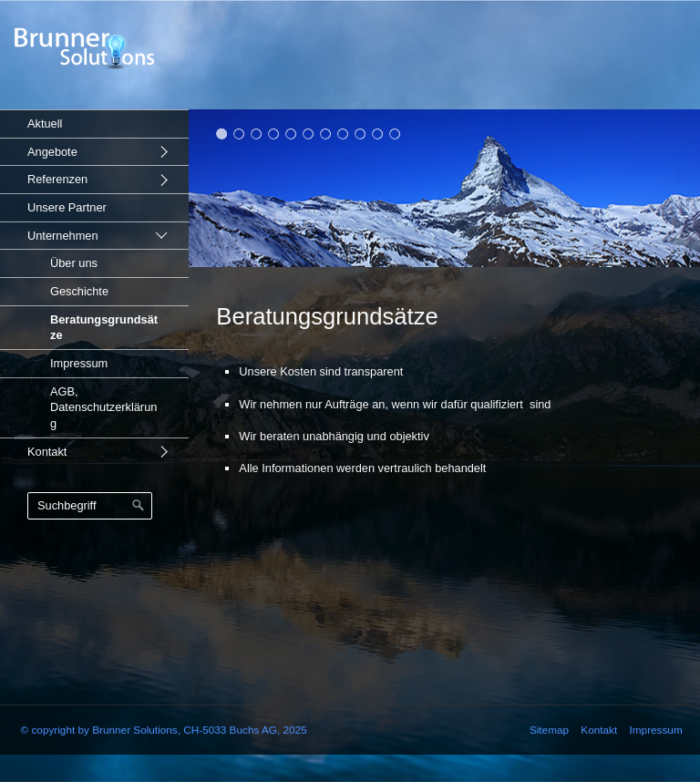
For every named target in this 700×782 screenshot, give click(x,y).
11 (395, 134)
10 (378, 134)
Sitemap (549, 730)
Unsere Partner (67, 207)
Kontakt (47, 452)
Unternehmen (63, 236)
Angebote (52, 152)
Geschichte (79, 291)
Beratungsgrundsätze (104, 328)
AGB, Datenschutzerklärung (103, 407)
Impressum (79, 363)
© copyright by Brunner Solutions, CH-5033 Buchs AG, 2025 (164, 730)
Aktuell (45, 123)
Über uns (74, 263)
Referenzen (57, 179)
